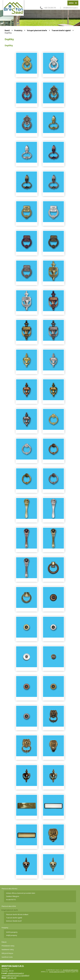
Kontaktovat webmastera (70, 970)
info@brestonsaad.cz (71, 8)
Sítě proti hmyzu (7, 953)
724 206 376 (12, 978)
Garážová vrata (7, 957)
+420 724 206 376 (48, 8)
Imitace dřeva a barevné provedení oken (21, 893)
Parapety (5, 928)
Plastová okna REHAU (9, 889)
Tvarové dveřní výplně (61, 30)
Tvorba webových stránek (57, 972)
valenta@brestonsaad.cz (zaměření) (15, 976)
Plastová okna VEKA (9, 906)
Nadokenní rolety (8, 949)
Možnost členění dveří (14, 921)
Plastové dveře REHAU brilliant (17, 914)
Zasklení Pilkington (13, 896)
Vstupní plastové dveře (37, 30)
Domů (7, 30)
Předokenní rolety (8, 946)
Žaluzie (4, 942)
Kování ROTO (11, 900)
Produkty (18, 30)
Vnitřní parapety (12, 932)
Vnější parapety (12, 935)
